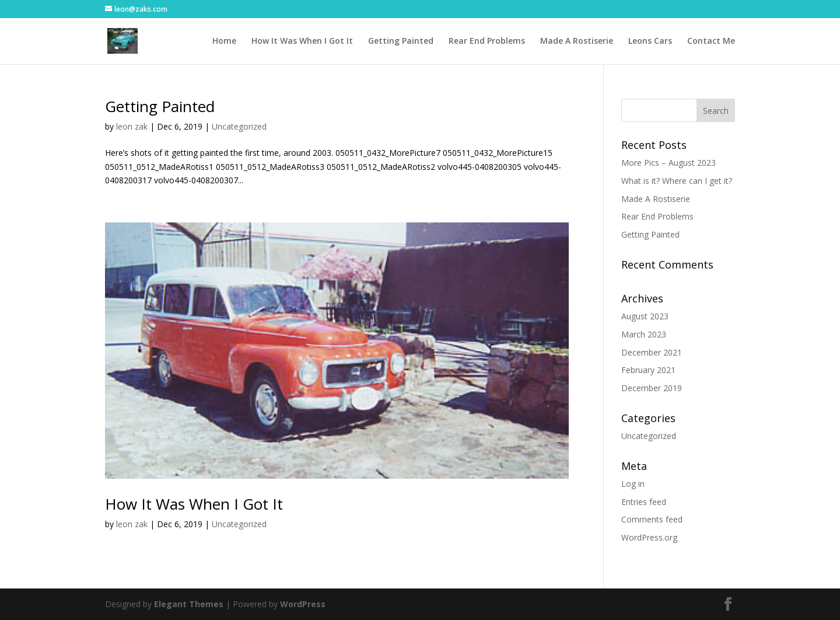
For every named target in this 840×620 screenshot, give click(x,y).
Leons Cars (650, 41)
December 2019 (652, 388)
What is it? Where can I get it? (677, 181)
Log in (633, 484)
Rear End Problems (487, 41)
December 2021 (652, 352)
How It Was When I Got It (302, 41)
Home (224, 41)
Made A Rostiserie (577, 41)
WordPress (303, 604)
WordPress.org (649, 537)
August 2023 (645, 316)
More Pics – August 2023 (668, 163)
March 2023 (644, 334)
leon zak (132, 126)
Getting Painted (401, 41)
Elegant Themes (189, 604)
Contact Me (711, 41)
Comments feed (652, 519)
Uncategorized (239, 126)
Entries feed (644, 502)
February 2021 (648, 370)
